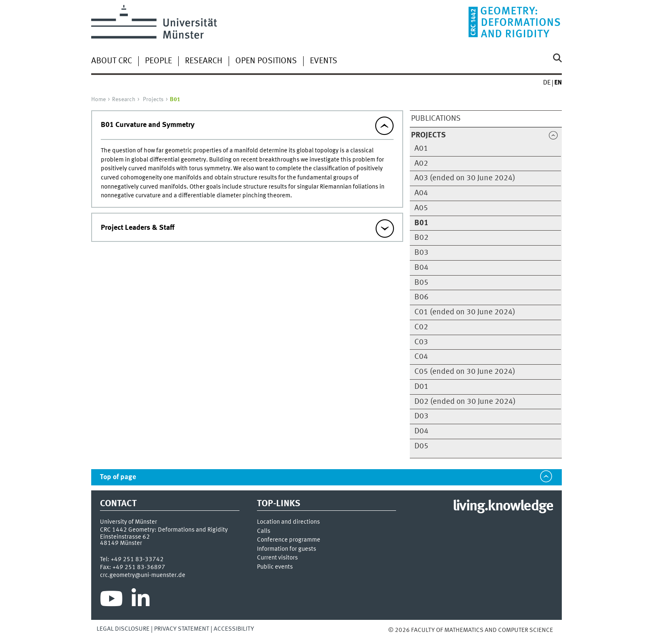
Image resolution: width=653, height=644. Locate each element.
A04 (421, 193)
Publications (436, 119)
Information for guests (287, 549)
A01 (421, 149)
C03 (421, 342)
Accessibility (234, 629)
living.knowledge (503, 507)
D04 (421, 431)
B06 (421, 297)
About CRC (112, 61)
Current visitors (277, 558)
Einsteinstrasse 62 (125, 537)
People (158, 61)
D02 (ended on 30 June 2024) (465, 402)
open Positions (266, 61)
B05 (421, 283)
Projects (153, 99)
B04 (421, 268)
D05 (421, 446)
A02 (421, 164)
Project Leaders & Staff (138, 228)
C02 (421, 327)
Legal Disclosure (123, 629)
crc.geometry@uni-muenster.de (143, 575)
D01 (421, 387)
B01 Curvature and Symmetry (148, 125)
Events (324, 61)
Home (98, 99)
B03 (421, 253)
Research (204, 61)
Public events (275, 567)
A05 (421, 208)
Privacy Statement (182, 629)
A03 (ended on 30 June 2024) (465, 178)
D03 (421, 416)
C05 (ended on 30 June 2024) (465, 372)
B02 (421, 238)
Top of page (118, 477)
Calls (264, 531)
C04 (421, 357)
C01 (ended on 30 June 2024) (465, 312)
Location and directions (288, 522)
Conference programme (289, 540)
